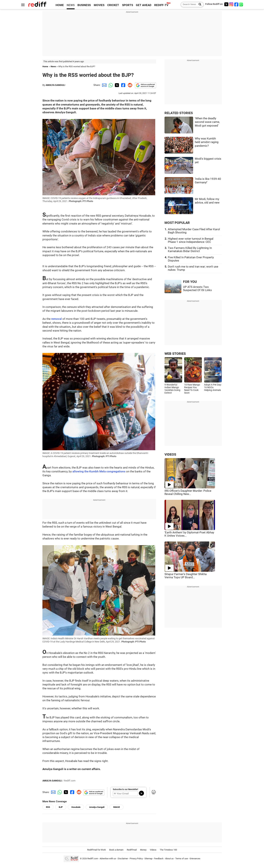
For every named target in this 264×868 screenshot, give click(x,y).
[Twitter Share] (117, 85)
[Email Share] (104, 85)
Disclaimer (123, 859)
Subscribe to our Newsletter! (125, 789)
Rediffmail (132, 850)
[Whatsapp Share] (110, 85)
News (53, 66)
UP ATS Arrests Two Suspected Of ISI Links (197, 289)
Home (45, 66)
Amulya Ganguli (97, 807)
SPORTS (128, 5)
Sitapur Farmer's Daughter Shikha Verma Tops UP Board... (186, 576)
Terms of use (182, 859)
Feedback (159, 859)
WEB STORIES (175, 354)
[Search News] (199, 5)
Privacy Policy (136, 859)
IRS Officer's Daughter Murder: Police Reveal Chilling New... (188, 492)
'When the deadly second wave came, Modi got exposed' (207, 122)
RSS (48, 807)
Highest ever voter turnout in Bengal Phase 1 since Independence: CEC (191, 240)
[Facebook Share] (123, 85)
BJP (61, 807)
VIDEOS (170, 455)
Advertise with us (108, 859)
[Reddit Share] (129, 85)
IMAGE (117, 807)
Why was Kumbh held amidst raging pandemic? (207, 142)
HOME (60, 5)
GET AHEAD (144, 5)
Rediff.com (93, 859)
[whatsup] (241, 4)
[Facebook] (236, 4)
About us (169, 859)
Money (143, 850)
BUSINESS (84, 5)
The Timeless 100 (168, 850)
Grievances (195, 859)
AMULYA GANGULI (55, 85)
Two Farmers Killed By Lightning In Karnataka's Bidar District (190, 250)
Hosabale (76, 807)
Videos (153, 850)
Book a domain (116, 850)
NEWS (71, 5)
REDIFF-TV (161, 5)
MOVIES (99, 5)
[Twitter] (226, 4)
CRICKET (113, 5)
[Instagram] (231, 4)
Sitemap (148, 859)
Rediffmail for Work (97, 850)
